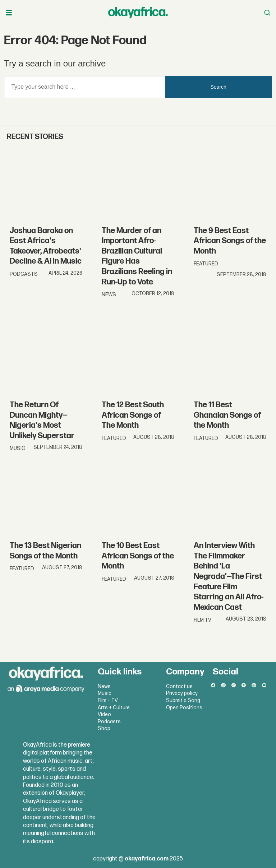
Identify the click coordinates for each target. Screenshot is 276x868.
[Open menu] (9, 13)
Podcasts (109, 722)
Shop (104, 728)
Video (104, 714)
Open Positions (184, 708)
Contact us (179, 686)
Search (218, 87)
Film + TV (108, 700)
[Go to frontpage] (138, 13)
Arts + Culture (114, 708)
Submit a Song (183, 700)
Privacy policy (182, 693)
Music (105, 693)
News (104, 686)
